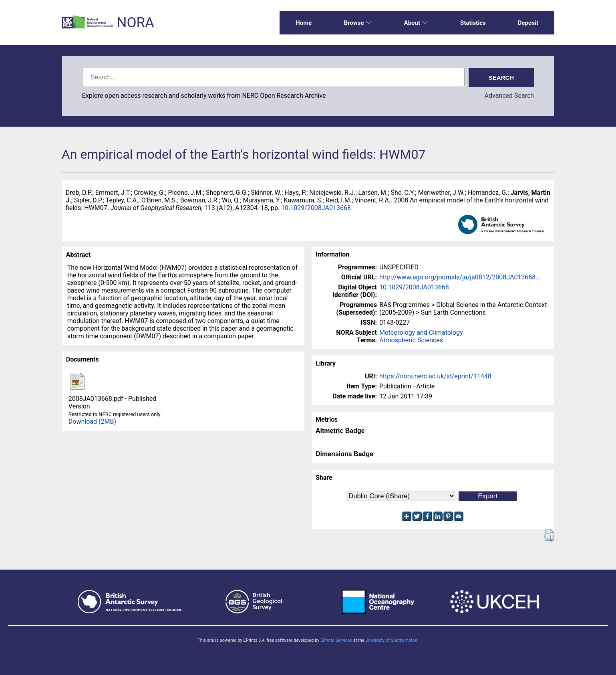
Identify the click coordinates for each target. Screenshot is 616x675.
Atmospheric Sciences (411, 340)
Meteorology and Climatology (421, 332)
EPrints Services (336, 640)
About (416, 23)
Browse (358, 23)
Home (304, 23)
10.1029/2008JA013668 (316, 208)
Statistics (473, 23)
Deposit (528, 23)
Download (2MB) (92, 421)
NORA (135, 23)
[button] (549, 536)
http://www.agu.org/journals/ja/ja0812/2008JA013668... (460, 277)
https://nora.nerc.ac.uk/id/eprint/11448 (435, 376)
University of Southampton (391, 640)
